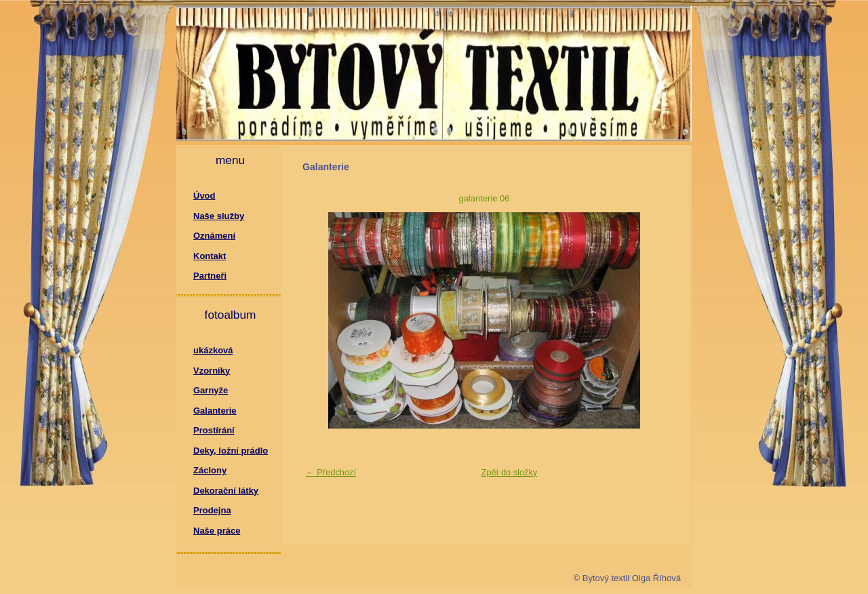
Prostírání (214, 430)
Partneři (210, 276)
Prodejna (212, 510)
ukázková (213, 350)
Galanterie (215, 411)
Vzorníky (212, 371)
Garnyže (211, 390)
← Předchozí (331, 472)
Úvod (204, 196)
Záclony (210, 470)
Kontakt (210, 256)
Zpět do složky (510, 472)
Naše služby (219, 216)
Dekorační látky (226, 491)
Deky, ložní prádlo (231, 451)
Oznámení (214, 236)
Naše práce (217, 531)
